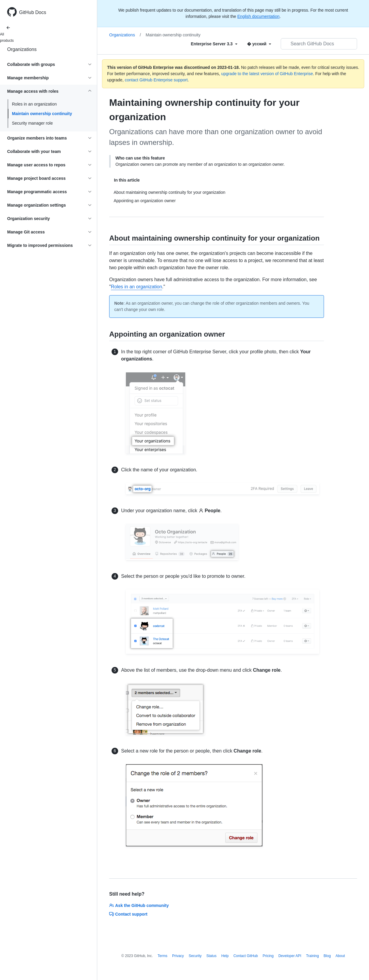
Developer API (290, 956)
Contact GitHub (246, 956)
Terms (162, 956)
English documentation (258, 16)
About (340, 956)
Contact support (128, 914)
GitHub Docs (33, 12)
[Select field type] (214, 44)
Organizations (22, 49)
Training (312, 956)
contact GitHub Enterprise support (156, 80)
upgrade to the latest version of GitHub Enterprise (267, 74)
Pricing (268, 956)
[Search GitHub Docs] (319, 44)
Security (195, 956)
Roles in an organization (34, 104)
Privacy (178, 956)
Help (225, 956)
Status (211, 956)
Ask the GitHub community (139, 905)
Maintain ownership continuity (42, 114)
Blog (327, 956)
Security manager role (32, 123)
